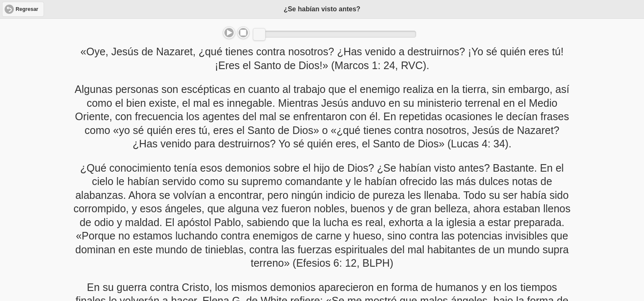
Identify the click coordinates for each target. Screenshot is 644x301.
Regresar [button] (27, 9)
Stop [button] (243, 33)
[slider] (259, 34)
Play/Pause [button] (229, 33)
